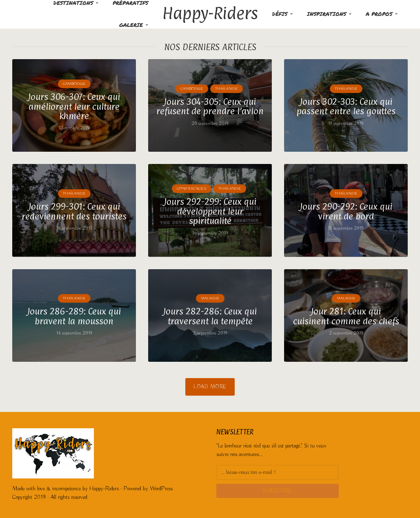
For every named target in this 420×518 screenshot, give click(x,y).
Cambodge (74, 84)
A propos (379, 14)
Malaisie (210, 298)
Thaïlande (227, 89)
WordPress (161, 489)
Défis (280, 14)
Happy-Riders (210, 13)
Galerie (131, 25)
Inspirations (327, 14)
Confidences (192, 189)
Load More (210, 387)
